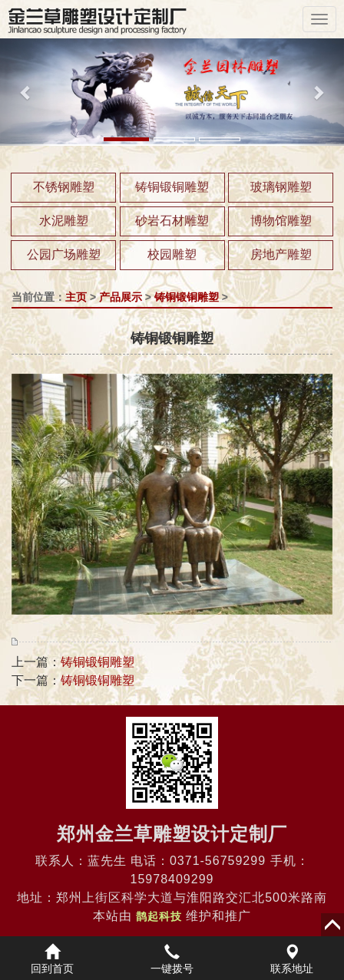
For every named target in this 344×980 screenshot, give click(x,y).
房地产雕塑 (281, 254)
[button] (26, 92)
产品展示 (121, 297)
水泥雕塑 (64, 221)
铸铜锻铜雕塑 (172, 187)
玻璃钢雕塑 (281, 187)
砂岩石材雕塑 (172, 221)
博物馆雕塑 (281, 221)
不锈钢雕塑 (64, 187)
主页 (76, 297)
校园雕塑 (172, 254)
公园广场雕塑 (64, 254)
